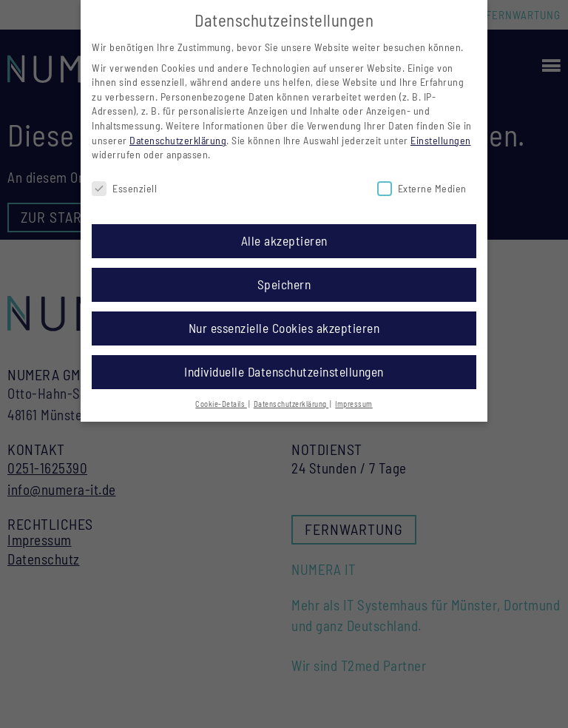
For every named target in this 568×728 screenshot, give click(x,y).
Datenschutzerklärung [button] (291, 398)
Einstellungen (441, 134)
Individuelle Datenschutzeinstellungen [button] (284, 365)
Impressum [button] (354, 398)
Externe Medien (422, 183)
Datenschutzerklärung (178, 134)
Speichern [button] (284, 278)
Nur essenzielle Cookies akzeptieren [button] (284, 322)
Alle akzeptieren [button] (284, 235)
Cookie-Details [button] (221, 398)
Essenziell (124, 183)
